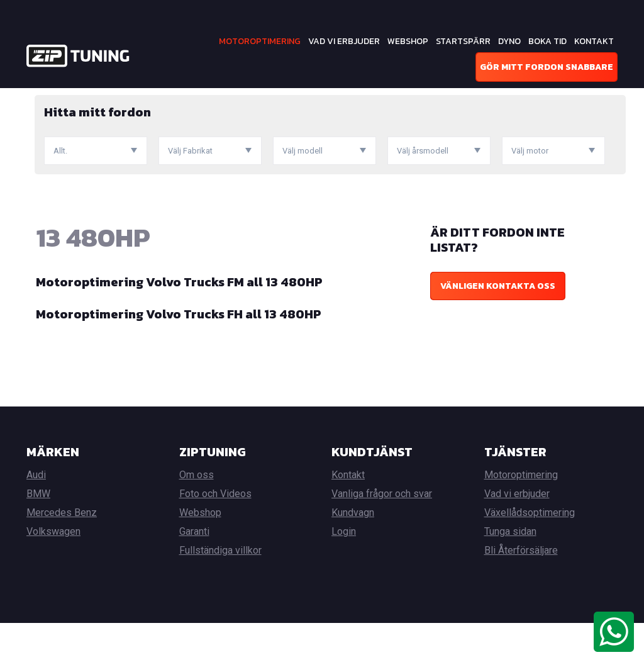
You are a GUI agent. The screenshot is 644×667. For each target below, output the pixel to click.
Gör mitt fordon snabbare (547, 67)
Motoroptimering (260, 41)
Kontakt (594, 41)
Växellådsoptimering (530, 557)
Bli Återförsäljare (521, 594)
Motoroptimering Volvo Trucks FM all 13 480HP (179, 326)
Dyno (509, 41)
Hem (35, 97)
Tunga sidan (510, 575)
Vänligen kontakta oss (498, 330)
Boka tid (547, 41)
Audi (36, 519)
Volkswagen (53, 575)
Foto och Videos (215, 538)
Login (344, 575)
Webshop (408, 41)
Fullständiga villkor (220, 594)
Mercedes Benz (62, 557)
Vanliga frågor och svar (382, 538)
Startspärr (463, 41)
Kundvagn (353, 557)
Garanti (194, 575)
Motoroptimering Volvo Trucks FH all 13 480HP (179, 358)
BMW (38, 538)
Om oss (197, 519)
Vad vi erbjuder (344, 41)
